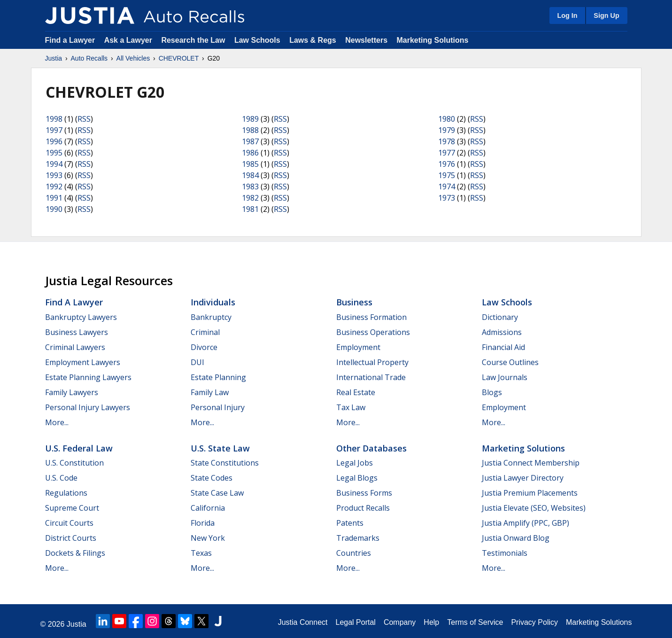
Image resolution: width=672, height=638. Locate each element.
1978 (447, 141)
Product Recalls (363, 508)
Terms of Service (475, 622)
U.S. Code (61, 478)
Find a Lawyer (70, 40)
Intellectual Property (372, 362)
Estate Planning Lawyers (88, 377)
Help (431, 622)
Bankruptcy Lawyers (81, 317)
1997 (54, 130)
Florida (203, 523)
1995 (54, 153)
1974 (447, 187)
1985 (250, 164)
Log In (567, 16)
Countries (354, 553)
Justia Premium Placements (530, 493)
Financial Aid (503, 347)
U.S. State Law (220, 448)
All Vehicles (133, 58)
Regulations (66, 493)
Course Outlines (510, 362)
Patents (350, 523)
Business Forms (364, 493)
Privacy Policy (534, 622)
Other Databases (371, 448)
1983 (250, 187)
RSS (84, 119)
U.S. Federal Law (79, 448)
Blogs (492, 392)
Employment (358, 347)
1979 (447, 130)
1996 (54, 141)
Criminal (205, 332)
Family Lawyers (72, 392)
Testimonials (505, 553)
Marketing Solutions (432, 40)
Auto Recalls (89, 58)
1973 (447, 198)
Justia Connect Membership (531, 463)
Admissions (502, 332)
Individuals (213, 302)
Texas (201, 553)
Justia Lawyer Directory (523, 478)
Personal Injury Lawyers (88, 407)
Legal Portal (355, 622)
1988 (250, 130)
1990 (54, 209)
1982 (250, 198)
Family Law (210, 392)
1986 (250, 153)
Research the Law (193, 40)
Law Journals (505, 377)
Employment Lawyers (83, 362)
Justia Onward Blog (516, 538)
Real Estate (356, 392)
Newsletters (366, 40)
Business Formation (371, 317)
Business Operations (373, 332)
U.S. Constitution (74, 463)
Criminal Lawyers (75, 347)
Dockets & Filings (75, 553)
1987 (250, 141)
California (208, 508)
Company (400, 622)
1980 (447, 119)
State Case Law (217, 493)
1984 (250, 175)
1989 (250, 119)
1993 (54, 175)
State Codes (212, 478)
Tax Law (351, 407)
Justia (54, 58)
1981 (250, 209)
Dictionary (500, 317)
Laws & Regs (313, 40)
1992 (54, 187)
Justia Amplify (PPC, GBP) (525, 523)
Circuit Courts (69, 523)
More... (57, 422)
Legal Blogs (357, 478)
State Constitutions (225, 463)
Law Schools (257, 40)
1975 (447, 175)
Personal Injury (218, 407)
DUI (197, 362)
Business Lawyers (77, 332)
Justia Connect (303, 622)
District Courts (71, 538)
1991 (54, 198)
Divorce (204, 347)
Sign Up (606, 16)
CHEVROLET (179, 58)
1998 (54, 119)
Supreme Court (72, 508)
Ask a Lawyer (129, 40)
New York (208, 538)
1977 (447, 153)
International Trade (371, 377)
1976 (447, 164)
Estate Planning (218, 377)
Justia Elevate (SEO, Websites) (534, 508)
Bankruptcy (211, 317)
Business (354, 302)
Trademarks (358, 538)
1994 (54, 164)
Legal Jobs (355, 463)
